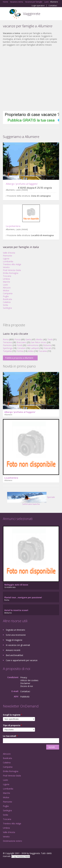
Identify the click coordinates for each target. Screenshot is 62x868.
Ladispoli (35, 348)
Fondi (19, 345)
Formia (20, 351)
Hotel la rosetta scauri (16, 610)
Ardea (31, 351)
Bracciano (21, 342)
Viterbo (39, 339)
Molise (6, 290)
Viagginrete (32, 14)
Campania (8, 293)
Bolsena (47, 345)
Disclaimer (25, 683)
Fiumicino (7, 345)
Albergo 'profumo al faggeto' (22, 184)
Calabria (7, 302)
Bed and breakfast (15, 655)
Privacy (24, 677)
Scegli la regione (13, 715)
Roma (6, 339)
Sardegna (7, 308)
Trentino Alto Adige (12, 264)
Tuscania (43, 351)
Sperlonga (8, 348)
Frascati (47, 348)
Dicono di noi (27, 686)
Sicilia (5, 305)
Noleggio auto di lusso (16, 585)
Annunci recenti (13, 650)
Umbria (6, 279)
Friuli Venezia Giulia (12, 270)
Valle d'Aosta (9, 253)
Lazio (5, 285)
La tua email (10, 736)
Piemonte (8, 256)
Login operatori (38, 6)
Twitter (17, 863)
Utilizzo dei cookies (29, 680)
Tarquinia (7, 351)
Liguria (6, 259)
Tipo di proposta (12, 725)
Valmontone (33, 345)
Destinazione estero (12, 841)
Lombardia (8, 261)
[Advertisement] (30, 79)
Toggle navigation (5, 14)
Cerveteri (21, 348)
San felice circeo (39, 342)
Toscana (7, 276)
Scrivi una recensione (16, 635)
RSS (24, 863)
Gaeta (28, 339)
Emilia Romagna (11, 273)
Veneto (6, 267)
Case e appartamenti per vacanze (22, 660)
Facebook (4, 863)
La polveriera (13, 226)
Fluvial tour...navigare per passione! (23, 597)
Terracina (7, 342)
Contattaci (53, 6)
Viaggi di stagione (14, 640)
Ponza (18, 339)
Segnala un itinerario (15, 630)
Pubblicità (25, 697)
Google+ (10, 863)
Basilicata (7, 299)
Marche (6, 282)
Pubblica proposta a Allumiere (19, 358)
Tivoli (50, 339)
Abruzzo (7, 288)
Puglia (6, 296)
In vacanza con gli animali (18, 645)
